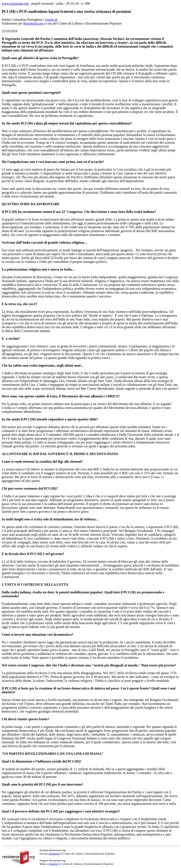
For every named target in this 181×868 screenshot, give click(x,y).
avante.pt (51, 20)
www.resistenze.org (15, 4)
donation (53, 864)
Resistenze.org (33, 23)
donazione (54, 854)
